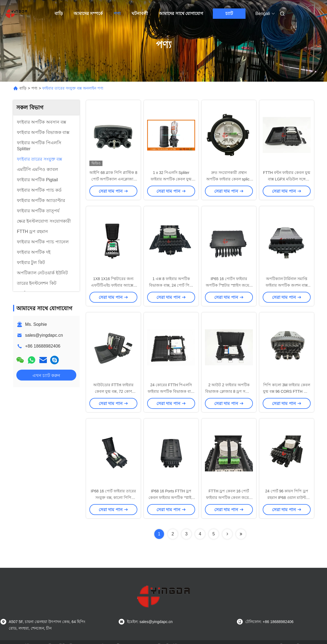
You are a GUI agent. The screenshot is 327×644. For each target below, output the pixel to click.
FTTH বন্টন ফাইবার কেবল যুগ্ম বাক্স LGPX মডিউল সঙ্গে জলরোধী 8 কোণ (287, 179)
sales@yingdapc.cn (44, 335)
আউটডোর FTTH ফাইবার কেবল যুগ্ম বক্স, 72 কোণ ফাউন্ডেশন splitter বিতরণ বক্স (113, 391)
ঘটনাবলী (140, 13)
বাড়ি (59, 13)
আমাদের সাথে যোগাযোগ (181, 13)
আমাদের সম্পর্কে (88, 13)
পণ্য (117, 13)
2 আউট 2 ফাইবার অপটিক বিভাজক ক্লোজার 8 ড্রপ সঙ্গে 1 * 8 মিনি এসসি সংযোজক (229, 391)
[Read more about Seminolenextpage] (227, 534)
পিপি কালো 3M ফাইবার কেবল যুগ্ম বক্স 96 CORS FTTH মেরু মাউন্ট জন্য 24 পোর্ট (287, 391)
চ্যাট (229, 13)
